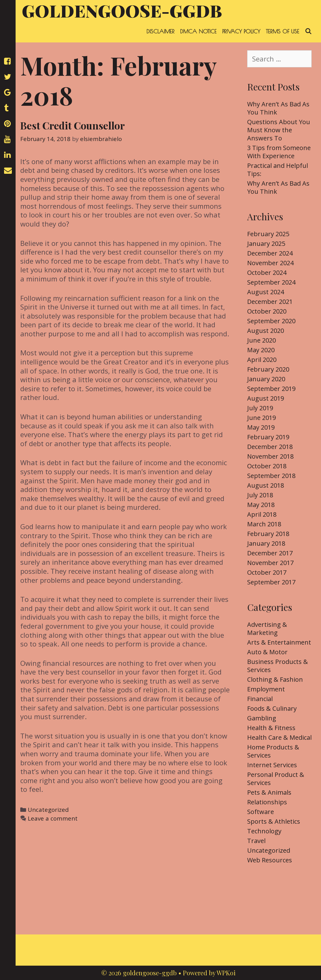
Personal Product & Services (276, 779)
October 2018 (267, 466)
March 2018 (264, 524)
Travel (256, 841)
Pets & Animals (269, 792)
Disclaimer (160, 31)
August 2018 (266, 485)
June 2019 (261, 418)
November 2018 (270, 456)
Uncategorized (48, 809)
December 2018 (270, 447)
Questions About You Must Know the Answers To (279, 130)
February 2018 (268, 534)
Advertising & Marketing (267, 629)
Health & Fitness (271, 728)
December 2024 (270, 253)
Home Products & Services (273, 751)
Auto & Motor (267, 652)
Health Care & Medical (279, 737)
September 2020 (271, 321)
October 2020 (267, 311)
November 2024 (270, 263)
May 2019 (261, 427)
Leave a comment (53, 818)
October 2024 (267, 273)
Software (261, 812)
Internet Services (272, 765)
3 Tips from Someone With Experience (279, 152)
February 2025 (268, 234)
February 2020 (268, 369)
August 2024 (266, 292)
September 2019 (271, 389)
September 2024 (271, 282)
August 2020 (266, 331)
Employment (266, 689)
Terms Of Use (283, 31)
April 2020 (262, 360)
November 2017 (270, 563)
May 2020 (261, 350)
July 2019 (260, 408)
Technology (264, 831)
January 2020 (266, 379)
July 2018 (260, 495)
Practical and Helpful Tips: (278, 170)
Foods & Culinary (272, 708)
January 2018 (266, 543)
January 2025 (266, 244)
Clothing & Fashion (275, 679)
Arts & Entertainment (279, 642)
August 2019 (266, 398)
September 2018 (271, 476)
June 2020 (261, 340)
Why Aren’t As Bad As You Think (278, 108)
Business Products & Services (278, 666)
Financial (260, 699)
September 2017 (271, 582)
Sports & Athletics (274, 821)
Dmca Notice (198, 31)
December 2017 (270, 553)
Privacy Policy (241, 31)
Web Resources (270, 860)
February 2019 (268, 437)
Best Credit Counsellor (72, 125)
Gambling (262, 718)
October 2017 (267, 572)
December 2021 (270, 302)
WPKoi (226, 973)
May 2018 (261, 505)
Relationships (267, 802)
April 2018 (262, 514)
